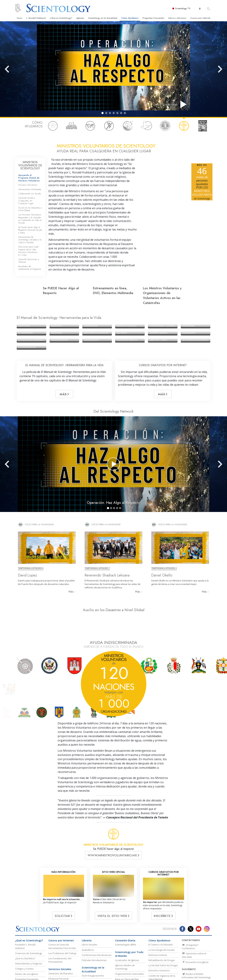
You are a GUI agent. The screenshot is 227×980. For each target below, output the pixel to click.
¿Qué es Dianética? (25, 923)
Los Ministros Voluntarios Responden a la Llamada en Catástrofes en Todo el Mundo (30, 219)
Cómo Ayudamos (130, 18)
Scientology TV (183, 8)
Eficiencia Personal (58, 943)
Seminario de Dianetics (61, 938)
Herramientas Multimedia (30, 189)
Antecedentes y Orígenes (29, 928)
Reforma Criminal (158, 920)
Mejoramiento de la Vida (61, 948)
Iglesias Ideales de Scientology (125, 932)
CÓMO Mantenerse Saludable (161, 958)
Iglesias (80, 18)
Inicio (20, 18)
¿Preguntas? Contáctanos (190, 911)
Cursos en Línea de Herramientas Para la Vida (62, 911)
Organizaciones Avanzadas (129, 938)
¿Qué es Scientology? (61, 18)
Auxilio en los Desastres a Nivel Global (30, 209)
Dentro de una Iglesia (26, 939)
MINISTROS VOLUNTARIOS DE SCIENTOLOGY (30, 165)
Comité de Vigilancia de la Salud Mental (162, 942)
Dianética (42, 974)
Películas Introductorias (94, 925)
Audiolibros (88, 914)
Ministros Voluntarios (28, 185)
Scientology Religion (86, 974)
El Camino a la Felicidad (160, 909)
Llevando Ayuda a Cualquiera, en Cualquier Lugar (27, 201)
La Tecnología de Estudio (162, 914)
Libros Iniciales (90, 909)
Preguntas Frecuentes (153, 18)
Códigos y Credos (24, 933)
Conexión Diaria (125, 905)
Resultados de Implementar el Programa (30, 268)
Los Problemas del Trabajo (63, 918)
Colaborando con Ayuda (30, 194)
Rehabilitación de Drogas (162, 925)
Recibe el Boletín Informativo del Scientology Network (196, 942)
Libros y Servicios (177, 18)
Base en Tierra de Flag (127, 944)
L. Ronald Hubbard (36, 18)
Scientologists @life (126, 909)
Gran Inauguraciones (93, 940)
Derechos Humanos (159, 935)
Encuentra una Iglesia (195, 927)
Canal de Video (23, 949)
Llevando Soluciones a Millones (29, 261)
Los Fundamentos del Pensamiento (60, 925)
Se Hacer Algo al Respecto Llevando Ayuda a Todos (30, 230)
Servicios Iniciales (60, 934)
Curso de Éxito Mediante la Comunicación (63, 955)
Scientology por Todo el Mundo (129, 919)
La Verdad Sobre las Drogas (163, 930)
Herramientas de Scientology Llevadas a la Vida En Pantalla (30, 240)
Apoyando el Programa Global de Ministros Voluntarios (29, 178)
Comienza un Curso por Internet (136, 974)
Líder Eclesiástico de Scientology (92, 952)
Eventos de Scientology (94, 945)
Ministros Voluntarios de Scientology (174, 974)
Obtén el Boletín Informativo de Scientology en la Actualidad (196, 954)
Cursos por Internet (200, 18)
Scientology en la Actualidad (103, 18)
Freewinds (121, 949)
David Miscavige (108, 974)
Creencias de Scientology (28, 918)
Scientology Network (61, 974)
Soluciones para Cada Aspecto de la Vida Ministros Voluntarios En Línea (28, 251)
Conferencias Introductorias (97, 920)
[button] (103, 113)
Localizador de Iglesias (127, 925)
